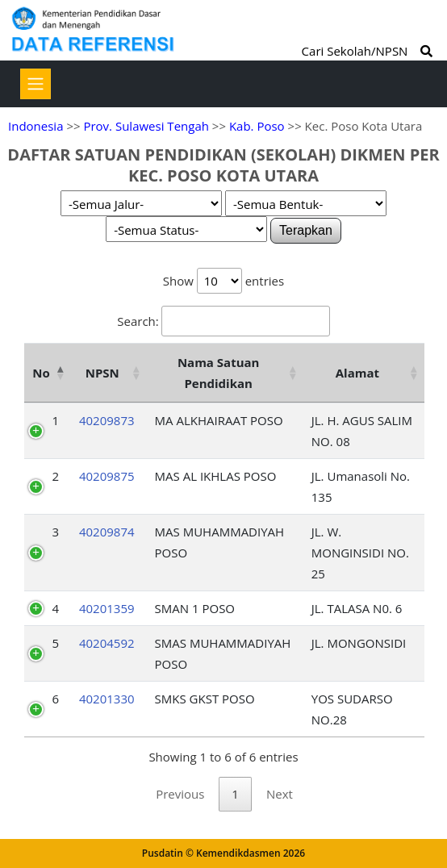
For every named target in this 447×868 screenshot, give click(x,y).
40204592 (107, 643)
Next (280, 794)
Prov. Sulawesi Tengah (146, 126)
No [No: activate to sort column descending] (41, 373)
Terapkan (306, 230)
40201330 (107, 699)
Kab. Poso (257, 126)
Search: (223, 321)
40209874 (107, 532)
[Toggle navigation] (36, 84)
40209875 (107, 476)
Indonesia (36, 126)
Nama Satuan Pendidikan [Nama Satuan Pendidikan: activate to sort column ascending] (219, 373)
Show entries (223, 281)
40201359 (107, 608)
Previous (180, 794)
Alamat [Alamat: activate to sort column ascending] (357, 373)
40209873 (107, 420)
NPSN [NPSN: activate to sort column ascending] (102, 373)
